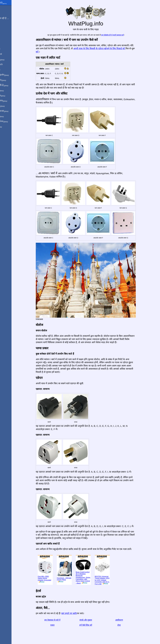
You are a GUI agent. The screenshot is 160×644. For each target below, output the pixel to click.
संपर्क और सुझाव (91, 620)
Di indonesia (10, 101)
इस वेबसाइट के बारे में (58, 620)
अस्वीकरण (125, 620)
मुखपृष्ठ (4, 8)
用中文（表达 (10, 85)
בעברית (7, 126)
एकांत (58, 625)
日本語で (8, 90)
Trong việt (9, 106)
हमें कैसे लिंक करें (91, 625)
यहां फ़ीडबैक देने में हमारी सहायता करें (118, 35)
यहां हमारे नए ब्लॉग (75, 613)
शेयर (125, 625)
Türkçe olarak (10, 111)
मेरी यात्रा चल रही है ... (11, 18)
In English (6, 49)
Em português (11, 75)
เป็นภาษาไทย (10, 121)
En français (9, 80)
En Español (7, 54)
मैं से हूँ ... (5, 13)
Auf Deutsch (7, 64)
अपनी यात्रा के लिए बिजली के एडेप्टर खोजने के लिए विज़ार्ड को (105, 49)
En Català (6, 69)
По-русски (9, 95)
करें (43, 52)
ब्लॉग (3, 27)
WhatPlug (9, 3)
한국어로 (8, 116)
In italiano (8, 59)
